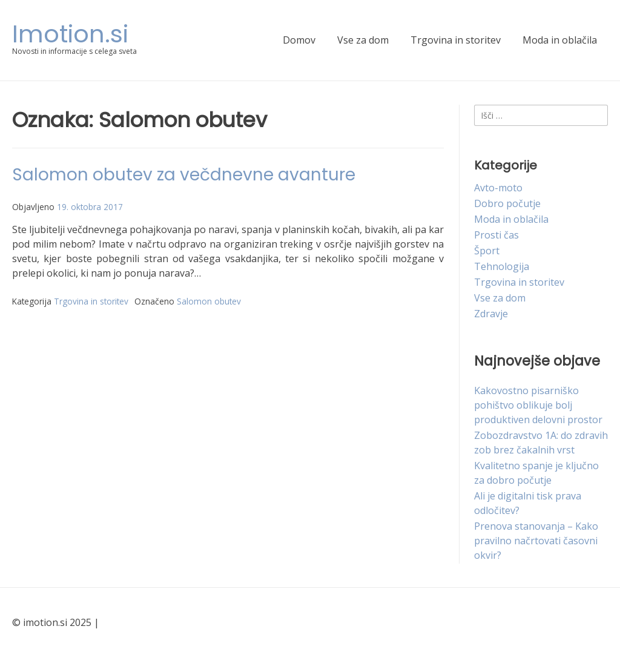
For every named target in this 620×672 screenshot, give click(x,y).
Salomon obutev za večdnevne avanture (184, 175)
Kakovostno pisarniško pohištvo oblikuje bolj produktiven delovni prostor (538, 405)
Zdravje (491, 314)
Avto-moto (498, 188)
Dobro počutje (507, 203)
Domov (299, 40)
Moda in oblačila (560, 40)
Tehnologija (502, 266)
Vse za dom (363, 40)
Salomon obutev (209, 301)
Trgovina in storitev (456, 40)
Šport (487, 251)
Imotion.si (70, 34)
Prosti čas (496, 235)
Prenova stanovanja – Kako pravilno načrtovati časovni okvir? (536, 541)
